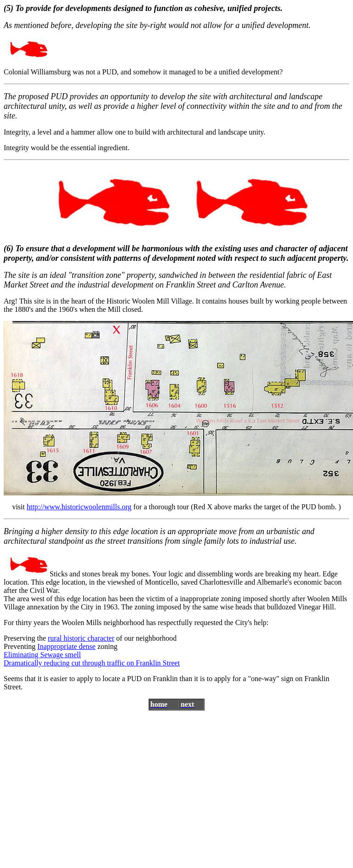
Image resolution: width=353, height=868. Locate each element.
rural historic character (81, 638)
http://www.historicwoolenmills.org (79, 507)
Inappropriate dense (66, 646)
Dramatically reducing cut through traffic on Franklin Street (92, 663)
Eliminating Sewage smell (42, 655)
